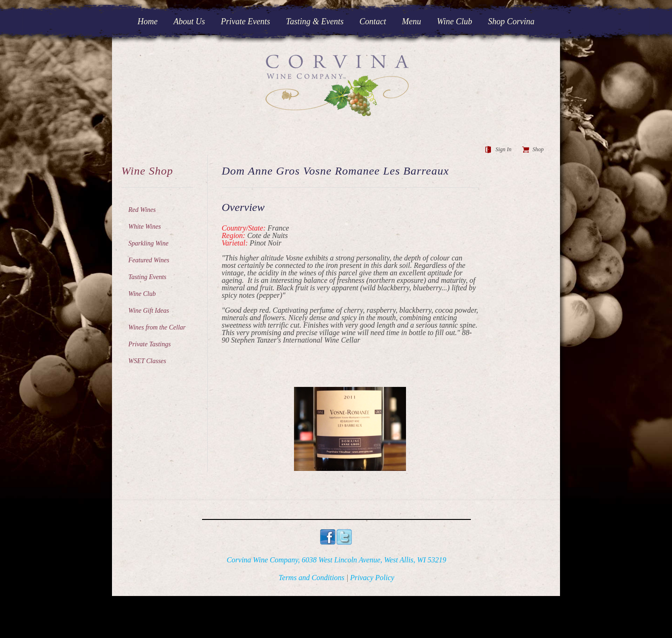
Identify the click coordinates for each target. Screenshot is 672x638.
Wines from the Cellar (157, 327)
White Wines (145, 227)
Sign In (504, 149)
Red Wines (142, 210)
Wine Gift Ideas (149, 311)
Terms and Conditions (311, 578)
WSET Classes (147, 361)
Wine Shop (147, 171)
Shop (538, 149)
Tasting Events (147, 277)
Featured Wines (149, 260)
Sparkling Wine (148, 243)
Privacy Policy (372, 578)
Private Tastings (150, 344)
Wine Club (142, 294)
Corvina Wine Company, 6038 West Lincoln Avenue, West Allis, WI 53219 (337, 560)
